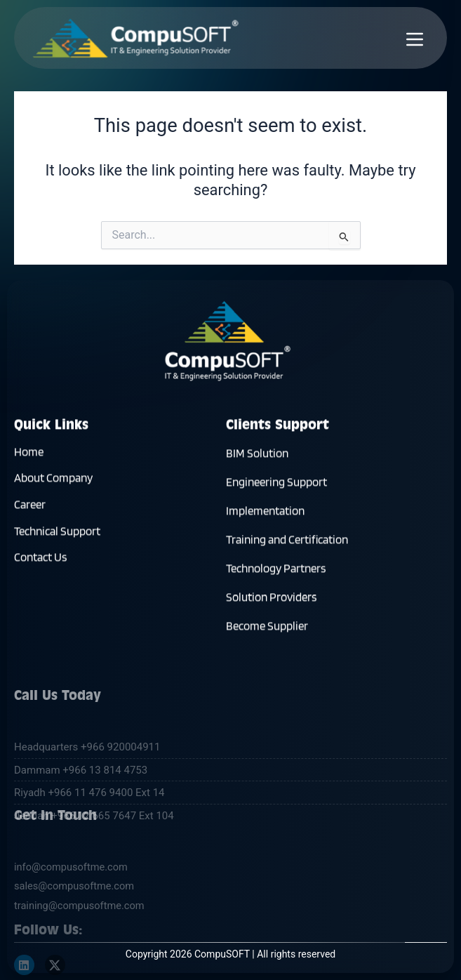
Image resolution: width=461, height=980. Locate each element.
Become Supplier (267, 630)
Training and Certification (287, 543)
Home (29, 456)
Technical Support (57, 535)
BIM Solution (257, 457)
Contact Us (40, 562)
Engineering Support (276, 486)
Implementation (265, 515)
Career (30, 508)
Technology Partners (276, 572)
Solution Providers (271, 601)
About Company (53, 482)
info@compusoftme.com (71, 932)
